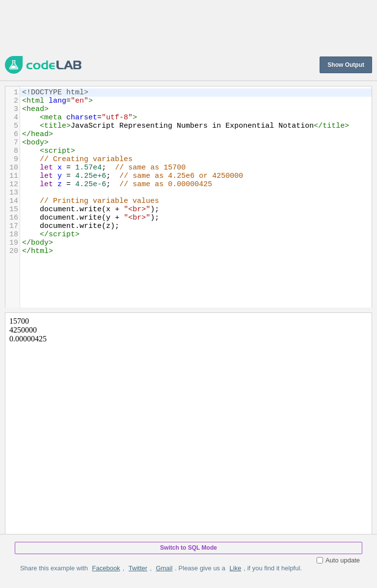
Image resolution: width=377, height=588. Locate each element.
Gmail (164, 568)
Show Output (346, 65)
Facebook (106, 568)
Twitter (138, 568)
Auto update (338, 560)
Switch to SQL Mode (188, 548)
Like (236, 568)
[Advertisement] (184, 27)
